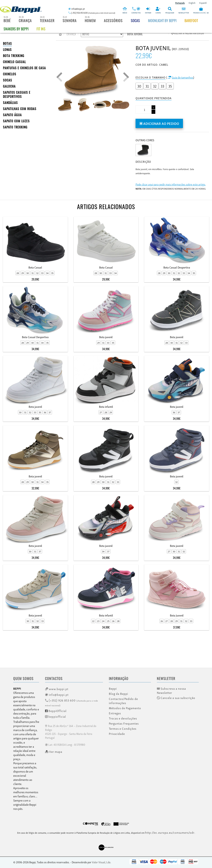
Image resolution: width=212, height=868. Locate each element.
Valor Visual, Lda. (101, 862)
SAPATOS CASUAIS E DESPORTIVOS (17, 94)
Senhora (70, 21)
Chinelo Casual (14, 62)
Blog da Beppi (118, 694)
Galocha (9, 86)
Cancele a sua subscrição (176, 698)
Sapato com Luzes (16, 121)
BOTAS (7, 43)
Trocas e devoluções (123, 718)
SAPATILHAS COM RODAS (20, 109)
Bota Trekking (14, 56)
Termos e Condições (123, 729)
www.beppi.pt (57, 689)
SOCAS (8, 80)
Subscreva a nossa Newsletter (171, 691)
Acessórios (113, 21)
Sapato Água (12, 115)
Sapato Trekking (15, 127)
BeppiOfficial (56, 711)
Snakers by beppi (16, 29)
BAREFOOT (191, 21)
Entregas (115, 713)
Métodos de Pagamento (125, 708)
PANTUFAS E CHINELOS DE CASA (24, 68)
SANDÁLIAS (10, 103)
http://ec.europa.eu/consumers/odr (170, 832)
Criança (25, 21)
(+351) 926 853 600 (72, 702)
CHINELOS (10, 74)
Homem (90, 21)
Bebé (7, 21)
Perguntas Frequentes (124, 723)
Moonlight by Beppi (162, 21)
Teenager (47, 21)
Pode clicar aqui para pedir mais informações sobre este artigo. (171, 184)
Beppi (113, 688)
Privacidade (117, 734)
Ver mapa (54, 752)
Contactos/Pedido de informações (123, 701)
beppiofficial (56, 716)
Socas (135, 21)
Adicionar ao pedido (159, 123)
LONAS (7, 50)
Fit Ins (41, 29)
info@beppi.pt (57, 694)
